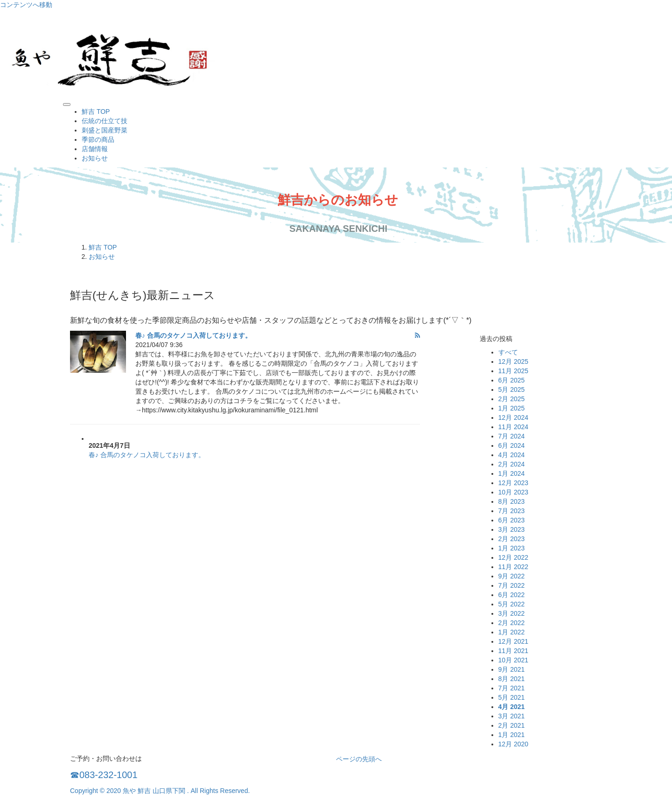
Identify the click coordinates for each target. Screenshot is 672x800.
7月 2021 (512, 688)
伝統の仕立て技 (105, 121)
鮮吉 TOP (96, 111)
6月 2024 (512, 445)
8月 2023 (512, 501)
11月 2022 (514, 567)
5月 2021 (512, 697)
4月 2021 (512, 707)
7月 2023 (512, 511)
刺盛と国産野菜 (105, 130)
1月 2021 (512, 735)
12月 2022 (514, 557)
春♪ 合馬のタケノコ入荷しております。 (193, 335)
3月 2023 (512, 529)
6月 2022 (512, 595)
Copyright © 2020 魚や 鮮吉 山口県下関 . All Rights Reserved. (160, 791)
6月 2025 (512, 380)
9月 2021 (512, 669)
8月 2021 (512, 679)
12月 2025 (514, 362)
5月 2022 (512, 604)
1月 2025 (512, 408)
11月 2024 (514, 427)
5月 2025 (512, 390)
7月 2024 (512, 436)
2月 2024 (512, 464)
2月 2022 (512, 623)
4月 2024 (512, 455)
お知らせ (95, 158)
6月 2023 (512, 520)
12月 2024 (514, 417)
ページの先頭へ (359, 759)
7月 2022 (512, 585)
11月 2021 (514, 651)
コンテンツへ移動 (26, 5)
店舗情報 (95, 149)
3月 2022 (512, 613)
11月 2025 (514, 371)
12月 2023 (514, 483)
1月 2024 (512, 473)
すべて (508, 352)
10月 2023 (514, 492)
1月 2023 (512, 548)
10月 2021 (514, 660)
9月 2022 (512, 576)
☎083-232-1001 (104, 775)
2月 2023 (512, 539)
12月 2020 (514, 744)
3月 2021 (512, 716)
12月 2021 (514, 641)
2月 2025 (512, 399)
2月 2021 (512, 725)
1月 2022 (512, 632)
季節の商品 (98, 139)
